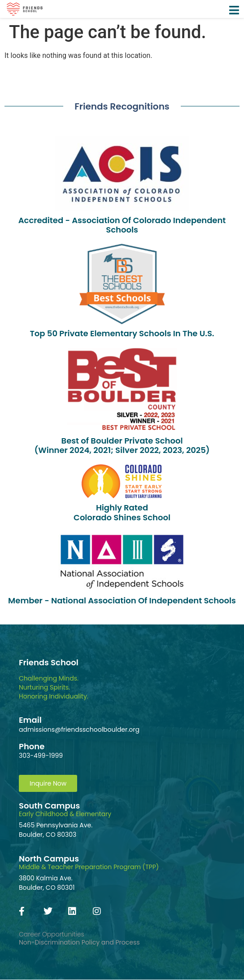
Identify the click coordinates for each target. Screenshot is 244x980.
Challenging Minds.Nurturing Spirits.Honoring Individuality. (54, 687)
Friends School (49, 662)
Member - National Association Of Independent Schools (122, 600)
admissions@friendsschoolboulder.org (79, 730)
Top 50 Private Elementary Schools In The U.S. (122, 333)
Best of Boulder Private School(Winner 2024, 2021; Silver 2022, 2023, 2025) (122, 446)
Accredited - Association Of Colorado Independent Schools (122, 225)
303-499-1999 (41, 756)
